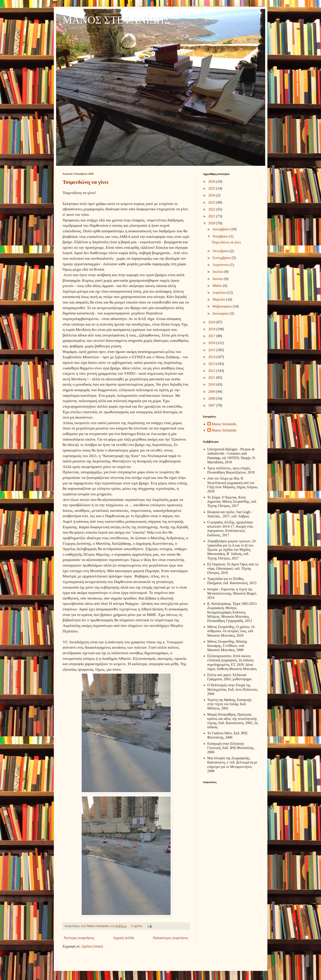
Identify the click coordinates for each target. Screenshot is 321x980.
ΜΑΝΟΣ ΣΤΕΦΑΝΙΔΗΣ (117, 20)
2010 (212, 384)
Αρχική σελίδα (124, 938)
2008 (212, 398)
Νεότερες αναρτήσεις (79, 938)
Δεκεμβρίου (221, 229)
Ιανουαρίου (221, 313)
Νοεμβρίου (221, 236)
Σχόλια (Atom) (92, 946)
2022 (212, 209)
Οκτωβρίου (221, 251)
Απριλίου (220, 293)
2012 (212, 371)
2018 (212, 329)
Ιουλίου (218, 272)
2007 (212, 405)
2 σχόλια (137, 926)
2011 (212, 378)
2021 (212, 216)
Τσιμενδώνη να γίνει (86, 182)
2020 (212, 223)
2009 (212, 392)
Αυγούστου (221, 265)
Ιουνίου (218, 279)
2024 (212, 195)
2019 (212, 322)
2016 (212, 343)
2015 (212, 350)
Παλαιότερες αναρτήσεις (171, 938)
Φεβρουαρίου (223, 306)
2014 (212, 357)
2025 (212, 188)
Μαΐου (218, 286)
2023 (212, 202)
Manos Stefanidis (98, 926)
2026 (212, 181)
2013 (212, 364)
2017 (212, 336)
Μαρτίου (219, 299)
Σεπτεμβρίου (222, 258)
